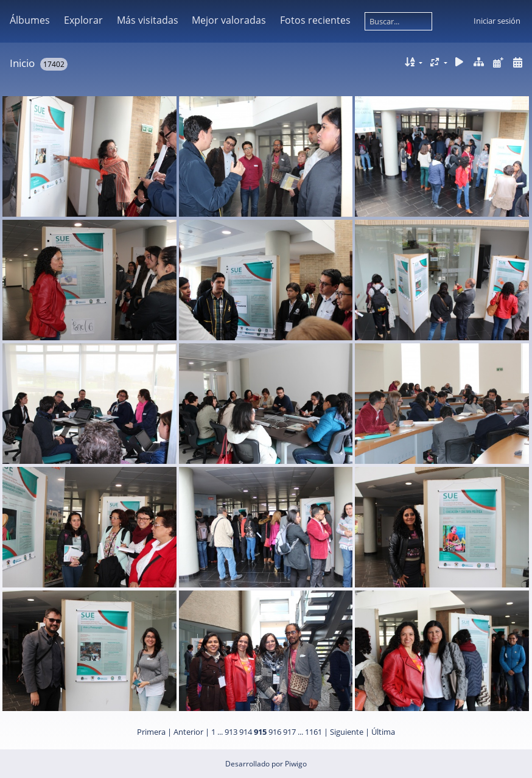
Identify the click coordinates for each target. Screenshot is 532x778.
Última (383, 732)
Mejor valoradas (229, 20)
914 (246, 732)
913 (231, 732)
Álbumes (30, 20)
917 (289, 732)
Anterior (188, 732)
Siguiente (347, 732)
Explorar (83, 20)
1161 (313, 732)
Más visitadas (148, 20)
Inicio (22, 63)
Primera (151, 732)
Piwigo (296, 764)
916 (275, 732)
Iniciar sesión (497, 21)
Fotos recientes (315, 20)
